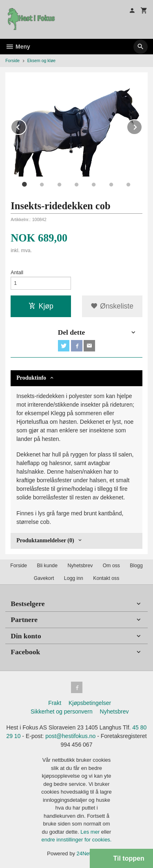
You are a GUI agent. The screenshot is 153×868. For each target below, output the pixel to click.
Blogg (136, 566)
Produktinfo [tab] (31, 378)
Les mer (91, 832)
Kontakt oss (106, 578)
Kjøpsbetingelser (90, 703)
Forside (12, 60)
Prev (26, 126)
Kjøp (41, 306)
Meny (18, 47)
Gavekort (44, 578)
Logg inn (74, 578)
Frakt (55, 703)
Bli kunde (47, 566)
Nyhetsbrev (80, 566)
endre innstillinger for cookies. (77, 840)
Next (142, 126)
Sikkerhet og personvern (62, 711)
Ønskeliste (112, 306)
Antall (17, 273)
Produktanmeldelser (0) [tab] (45, 540)
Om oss (111, 566)
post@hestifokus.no (70, 736)
